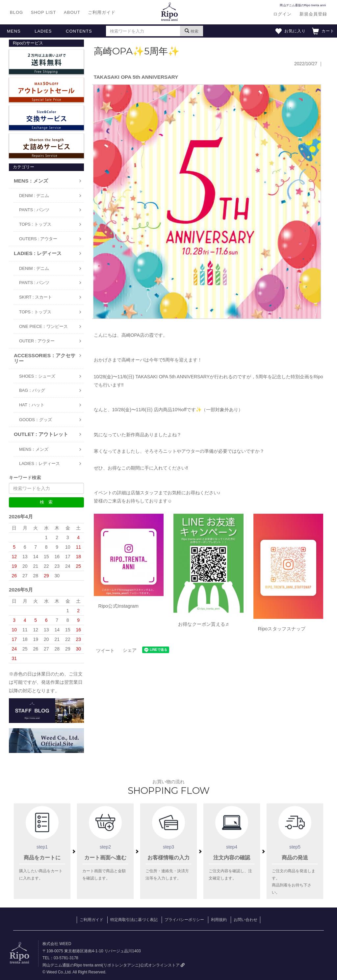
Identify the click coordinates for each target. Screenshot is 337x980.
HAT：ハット (32, 405)
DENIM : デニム (34, 196)
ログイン (282, 14)
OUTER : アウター (37, 341)
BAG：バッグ (32, 390)
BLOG (16, 12)
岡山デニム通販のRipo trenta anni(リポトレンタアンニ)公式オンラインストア (114, 965)
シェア (130, 650)
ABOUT (72, 12)
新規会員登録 (313, 14)
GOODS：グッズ (36, 420)
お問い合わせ (246, 920)
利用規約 (219, 920)
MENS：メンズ (34, 449)
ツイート (105, 650)
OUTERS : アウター (38, 239)
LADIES (43, 31)
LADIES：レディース (39, 463)
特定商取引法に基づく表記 (134, 920)
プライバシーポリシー (184, 920)
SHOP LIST (44, 12)
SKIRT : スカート (36, 297)
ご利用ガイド (102, 12)
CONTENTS (79, 31)
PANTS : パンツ (34, 210)
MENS (14, 31)
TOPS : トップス (35, 224)
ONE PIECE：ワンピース (43, 326)
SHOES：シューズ (37, 376)
